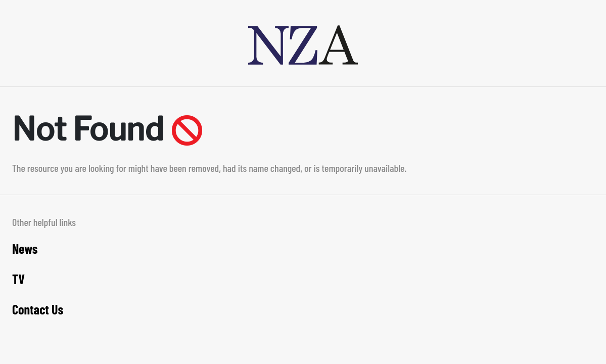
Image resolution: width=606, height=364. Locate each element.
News (25, 248)
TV (18, 279)
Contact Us (38, 309)
